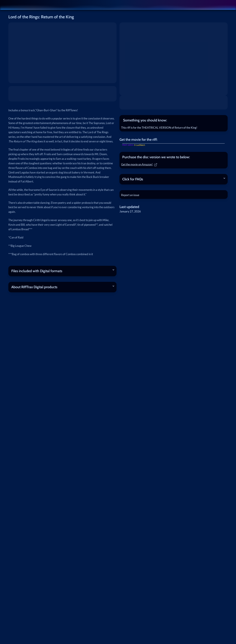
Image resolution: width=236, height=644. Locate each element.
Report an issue (131, 197)
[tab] (174, 120)
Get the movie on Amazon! (140, 166)
